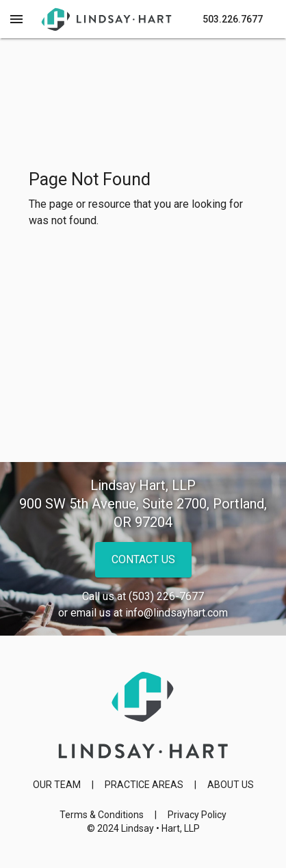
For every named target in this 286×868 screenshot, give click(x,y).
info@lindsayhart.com (177, 613)
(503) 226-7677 (166, 596)
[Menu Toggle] (16, 19)
